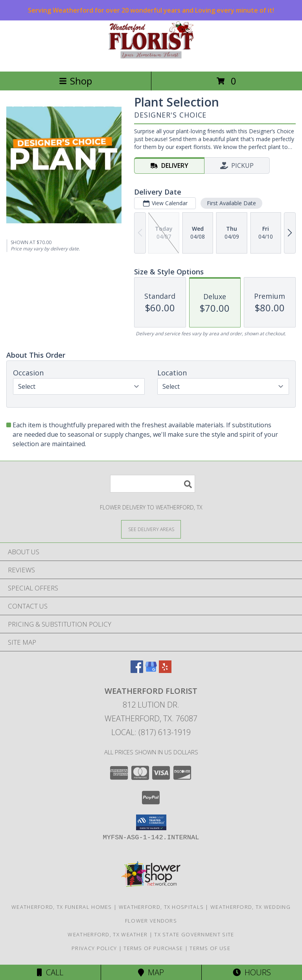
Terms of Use (210, 948)
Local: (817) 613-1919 (151, 732)
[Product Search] (153, 484)
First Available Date (231, 203)
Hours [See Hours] (252, 972)
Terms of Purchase (153, 948)
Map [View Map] (151, 972)
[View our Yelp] (165, 670)
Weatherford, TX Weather (108, 934)
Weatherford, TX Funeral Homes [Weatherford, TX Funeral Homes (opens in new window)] (62, 907)
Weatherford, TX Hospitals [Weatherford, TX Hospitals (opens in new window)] (161, 907)
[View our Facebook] (137, 670)
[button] (151, 822)
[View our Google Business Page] (151, 670)
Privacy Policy (94, 948)
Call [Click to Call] (50, 972)
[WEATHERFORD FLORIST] (151, 60)
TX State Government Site (194, 934)
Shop (75, 81)
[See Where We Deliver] (151, 529)
